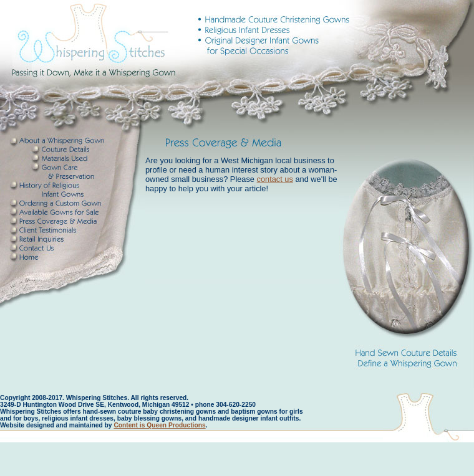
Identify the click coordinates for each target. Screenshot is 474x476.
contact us (275, 179)
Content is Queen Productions (159, 425)
